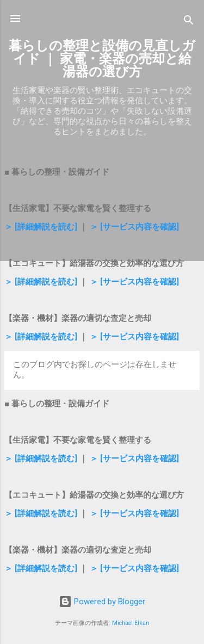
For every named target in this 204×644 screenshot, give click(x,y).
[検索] (189, 22)
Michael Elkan (131, 623)
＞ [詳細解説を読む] (41, 227)
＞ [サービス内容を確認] (134, 227)
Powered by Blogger (102, 602)
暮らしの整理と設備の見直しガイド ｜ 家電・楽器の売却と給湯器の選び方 (102, 59)
